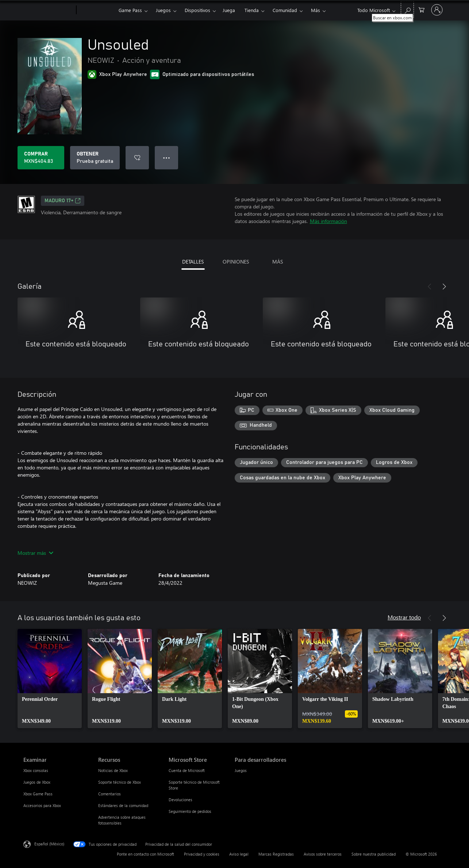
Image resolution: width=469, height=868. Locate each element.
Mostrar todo (404, 617)
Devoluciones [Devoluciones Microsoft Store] (180, 800)
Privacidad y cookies (202, 854)
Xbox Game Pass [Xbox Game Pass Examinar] (38, 794)
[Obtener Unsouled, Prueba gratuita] (95, 158)
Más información (328, 221)
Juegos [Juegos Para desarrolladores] (241, 770)
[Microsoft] (48, 10)
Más (316, 10)
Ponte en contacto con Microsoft (145, 854)
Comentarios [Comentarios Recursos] (109, 794)
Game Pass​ (130, 10)
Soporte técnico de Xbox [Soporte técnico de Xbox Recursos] (120, 782)
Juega (229, 10)
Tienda (252, 10)
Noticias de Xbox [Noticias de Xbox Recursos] (113, 770)
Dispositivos (197, 10)
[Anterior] (430, 287)
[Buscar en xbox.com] (407, 9)
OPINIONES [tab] (236, 262)
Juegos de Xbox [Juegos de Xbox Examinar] (37, 782)
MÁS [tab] (278, 262)
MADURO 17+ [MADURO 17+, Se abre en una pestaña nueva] (63, 201)
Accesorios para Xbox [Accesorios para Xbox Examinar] (42, 805)
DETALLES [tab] (193, 262)
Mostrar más (35, 553)
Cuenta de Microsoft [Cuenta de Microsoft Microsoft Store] (187, 770)
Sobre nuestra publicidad (374, 854)
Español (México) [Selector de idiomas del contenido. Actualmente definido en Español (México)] (49, 844)
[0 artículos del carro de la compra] (422, 9)
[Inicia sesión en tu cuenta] (437, 10)
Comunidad (285, 10)
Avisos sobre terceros (323, 854)
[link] (50, 679)
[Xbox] (97, 10)
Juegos (163, 10)
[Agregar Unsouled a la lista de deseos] (137, 158)
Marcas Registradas (276, 854)
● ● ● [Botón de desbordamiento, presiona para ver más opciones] (167, 158)
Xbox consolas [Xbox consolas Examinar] (36, 770)
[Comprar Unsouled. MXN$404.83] (41, 158)
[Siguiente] (444, 287)
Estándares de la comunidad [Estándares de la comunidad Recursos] (123, 805)
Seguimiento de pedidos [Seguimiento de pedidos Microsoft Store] (190, 811)
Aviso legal (239, 854)
